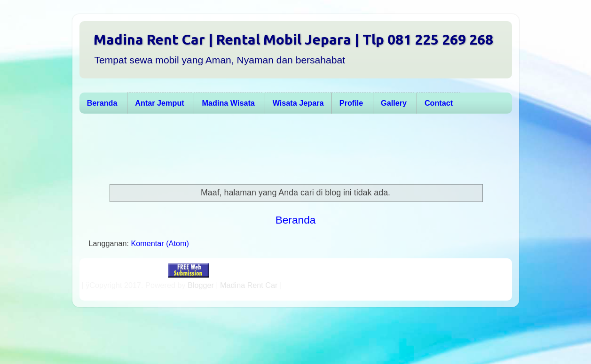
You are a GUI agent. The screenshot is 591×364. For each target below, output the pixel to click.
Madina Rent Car (249, 285)
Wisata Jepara (298, 103)
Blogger (201, 285)
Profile (351, 103)
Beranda (102, 103)
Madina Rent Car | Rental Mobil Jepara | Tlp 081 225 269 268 (293, 39)
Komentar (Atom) (160, 243)
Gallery (394, 103)
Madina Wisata (229, 103)
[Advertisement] (291, 149)
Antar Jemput (159, 103)
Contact (439, 103)
